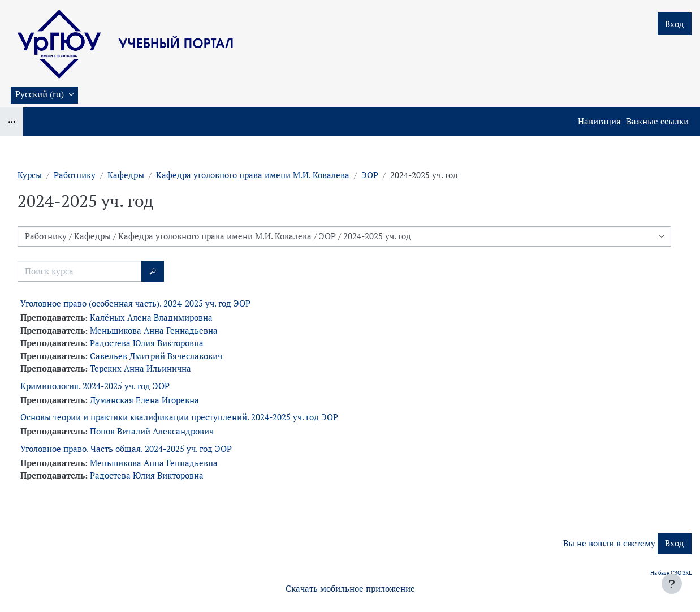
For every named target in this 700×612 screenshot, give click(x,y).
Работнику (75, 175)
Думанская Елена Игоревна (144, 400)
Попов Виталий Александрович (152, 431)
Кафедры (126, 175)
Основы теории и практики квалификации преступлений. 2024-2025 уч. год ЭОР (179, 417)
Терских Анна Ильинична (141, 369)
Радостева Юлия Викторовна (147, 343)
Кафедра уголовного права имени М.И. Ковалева (253, 175)
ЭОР (370, 175)
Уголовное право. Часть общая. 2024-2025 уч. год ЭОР (126, 449)
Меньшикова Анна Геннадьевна (154, 331)
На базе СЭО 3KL (671, 573)
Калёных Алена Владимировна (151, 318)
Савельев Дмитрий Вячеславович (156, 356)
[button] (44, 95)
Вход (675, 24)
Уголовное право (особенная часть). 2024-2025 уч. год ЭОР (135, 303)
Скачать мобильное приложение (350, 589)
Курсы (30, 175)
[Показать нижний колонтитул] (672, 584)
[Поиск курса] (80, 271)
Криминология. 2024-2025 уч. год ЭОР (95, 386)
